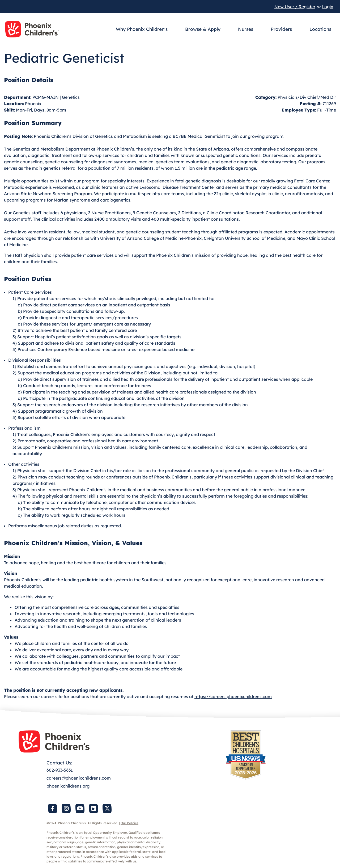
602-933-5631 (60, 770)
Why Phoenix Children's (142, 29)
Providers (281, 29)
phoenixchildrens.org (68, 786)
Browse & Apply (203, 29)
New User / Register (295, 7)
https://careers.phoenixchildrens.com (233, 696)
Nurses (246, 29)
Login (328, 7)
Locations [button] (320, 29)
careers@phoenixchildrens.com (79, 778)
